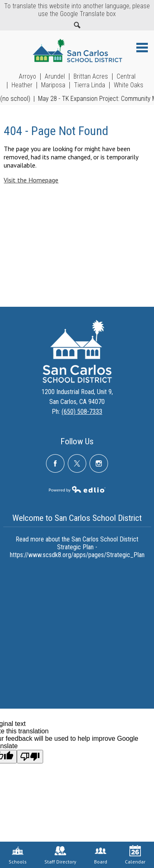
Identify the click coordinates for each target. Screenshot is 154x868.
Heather (22, 85)
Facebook (55, 467)
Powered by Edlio (77, 489)
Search (77, 25)
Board (101, 855)
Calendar (135, 855)
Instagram (99, 467)
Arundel (55, 77)
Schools (18, 855)
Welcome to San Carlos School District (77, 518)
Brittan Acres (91, 77)
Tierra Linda (90, 85)
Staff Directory (60, 855)
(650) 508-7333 (82, 412)
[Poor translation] (30, 757)
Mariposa (53, 85)
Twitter (77, 467)
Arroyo (28, 77)
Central (126, 77)
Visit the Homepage (31, 180)
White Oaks (129, 85)
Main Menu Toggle (142, 48)
